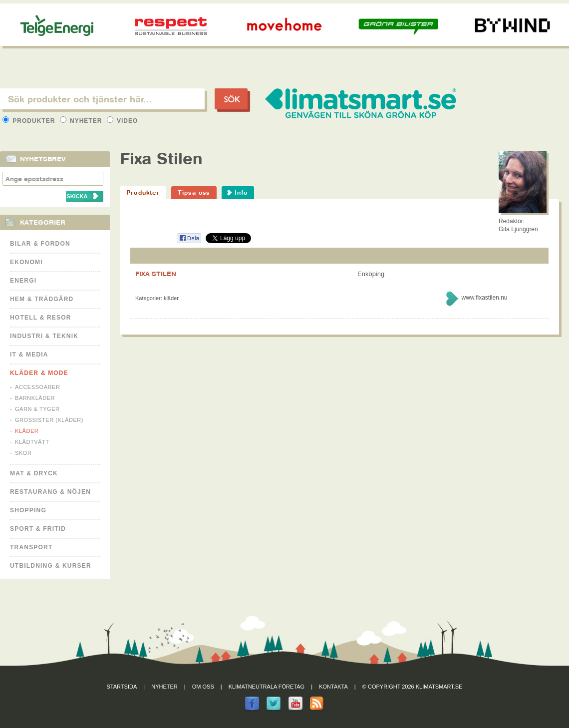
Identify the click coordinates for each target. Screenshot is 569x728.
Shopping (28, 510)
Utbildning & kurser (51, 566)
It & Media (29, 355)
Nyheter (82, 121)
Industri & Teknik (44, 336)
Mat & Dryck (34, 473)
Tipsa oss (194, 192)
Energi (23, 281)
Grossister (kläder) (49, 420)
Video (123, 121)
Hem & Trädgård (42, 299)
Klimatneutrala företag (267, 687)
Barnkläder (35, 398)
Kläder (27, 431)
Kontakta (333, 687)
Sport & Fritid (38, 529)
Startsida (122, 687)
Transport (31, 547)
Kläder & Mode (39, 373)
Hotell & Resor (41, 318)
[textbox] (102, 99)
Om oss (203, 687)
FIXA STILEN (156, 274)
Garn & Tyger (37, 409)
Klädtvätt (32, 442)
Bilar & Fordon (40, 244)
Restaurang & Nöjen (50, 492)
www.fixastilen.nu (484, 298)
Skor (23, 453)
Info (241, 192)
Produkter (30, 121)
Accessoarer (37, 387)
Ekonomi (26, 262)
